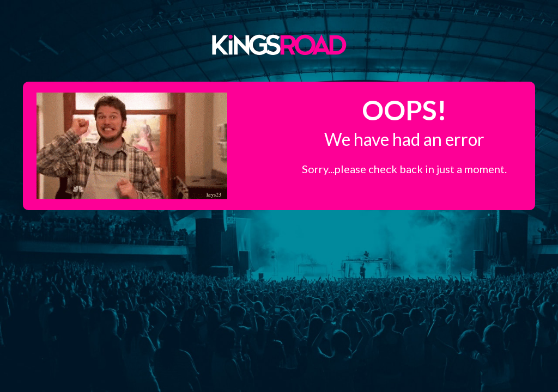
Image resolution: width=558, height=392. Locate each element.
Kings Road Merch (279, 44)
